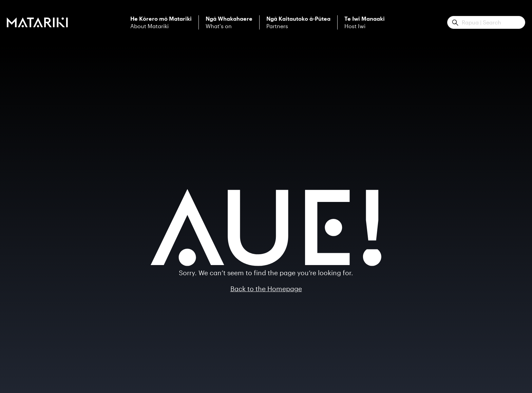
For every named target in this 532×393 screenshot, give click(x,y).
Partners (298, 22)
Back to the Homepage (266, 289)
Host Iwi (365, 22)
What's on (229, 22)
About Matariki (161, 22)
